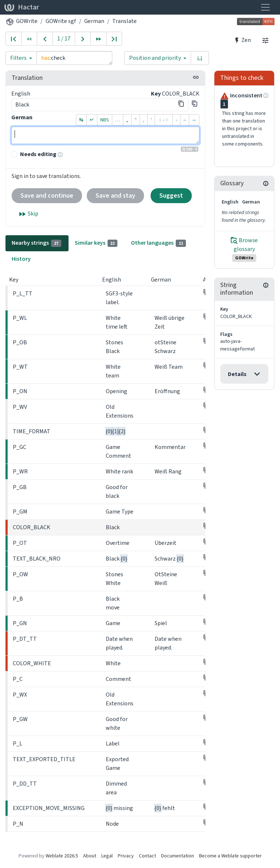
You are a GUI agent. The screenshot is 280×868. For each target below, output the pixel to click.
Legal (107, 856)
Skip (28, 214)
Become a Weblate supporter (230, 856)
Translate (125, 21)
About (90, 856)
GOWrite (27, 21)
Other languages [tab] (158, 243)
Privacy (126, 856)
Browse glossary (244, 249)
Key (156, 94)
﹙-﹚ (164, 120)
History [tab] (21, 259)
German (94, 21)
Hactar (22, 7)
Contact (147, 856)
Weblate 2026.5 (62, 856)
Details (237, 374)
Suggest (171, 195)
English (21, 94)
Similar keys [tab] (96, 243)
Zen (242, 40)
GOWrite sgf (61, 21)
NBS (105, 120)
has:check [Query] (74, 58)
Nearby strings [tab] (36, 243)
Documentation (178, 856)
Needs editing (38, 154)
